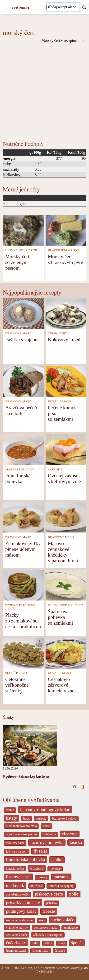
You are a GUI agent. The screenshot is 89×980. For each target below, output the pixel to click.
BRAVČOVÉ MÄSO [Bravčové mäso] (18, 333)
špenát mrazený (16, 951)
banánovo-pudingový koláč (45, 809)
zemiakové (71, 928)
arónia (10, 810)
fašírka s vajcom (17, 851)
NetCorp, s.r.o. (30, 968)
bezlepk (41, 819)
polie (74, 894)
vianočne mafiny (17, 928)
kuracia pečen (15, 869)
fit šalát (40, 851)
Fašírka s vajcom (22, 340)
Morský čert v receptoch (63, 41)
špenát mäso (41, 951)
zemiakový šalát (16, 935)
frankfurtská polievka (26, 860)
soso (42, 920)
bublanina (49, 834)
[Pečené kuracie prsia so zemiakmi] (66, 381)
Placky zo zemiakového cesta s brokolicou (23, 621)
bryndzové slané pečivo (21, 834)
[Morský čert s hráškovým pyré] (66, 230)
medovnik (15, 885)
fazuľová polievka (47, 842)
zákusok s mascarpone (48, 935)
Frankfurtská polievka (18, 478)
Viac (79, 787)
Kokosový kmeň (64, 340)
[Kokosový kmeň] (66, 313)
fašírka (76, 842)
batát (26, 819)
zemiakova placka (46, 928)
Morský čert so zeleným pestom (17, 262)
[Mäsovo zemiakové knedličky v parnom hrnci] (66, 517)
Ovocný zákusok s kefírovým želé (64, 478)
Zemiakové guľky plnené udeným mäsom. (23, 549)
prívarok (52, 903)
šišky (62, 943)
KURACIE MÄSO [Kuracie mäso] (59, 401)
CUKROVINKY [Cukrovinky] (58, 333)
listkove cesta (18, 877)
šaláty (48, 943)
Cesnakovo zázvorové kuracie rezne (61, 685)
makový (42, 877)
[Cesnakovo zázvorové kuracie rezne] (66, 653)
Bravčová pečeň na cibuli (21, 410)
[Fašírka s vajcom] (23, 313)
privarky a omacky (23, 903)
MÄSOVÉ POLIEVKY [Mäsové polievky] (20, 469)
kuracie (37, 868)
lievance (55, 869)
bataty (12, 818)
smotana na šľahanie (19, 920)
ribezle (49, 911)
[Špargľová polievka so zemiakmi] (66, 585)
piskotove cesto (49, 894)
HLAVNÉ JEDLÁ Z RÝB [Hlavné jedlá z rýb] (21, 250)
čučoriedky (16, 943)
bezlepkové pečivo (64, 819)
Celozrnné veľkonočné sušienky (17, 685)
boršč (47, 826)
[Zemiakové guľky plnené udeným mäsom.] (23, 517)
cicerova (70, 834)
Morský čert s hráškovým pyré (66, 259)
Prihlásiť (47, 972)
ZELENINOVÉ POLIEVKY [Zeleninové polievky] (66, 605)
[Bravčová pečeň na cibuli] (23, 381)
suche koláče (63, 920)
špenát (77, 943)
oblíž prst (37, 886)
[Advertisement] (44, 90)
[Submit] (84, 7)
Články (8, 717)
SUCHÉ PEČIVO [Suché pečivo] (16, 673)
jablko (57, 860)
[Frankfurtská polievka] (23, 449)
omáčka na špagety (61, 886)
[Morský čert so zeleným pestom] (23, 230)
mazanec (61, 877)
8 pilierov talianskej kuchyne (26, 776)
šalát (35, 943)
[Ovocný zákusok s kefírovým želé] (66, 449)
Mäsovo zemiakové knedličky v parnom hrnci (63, 552)
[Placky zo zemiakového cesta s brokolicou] (23, 585)
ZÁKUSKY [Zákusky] (55, 469)
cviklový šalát (15, 843)
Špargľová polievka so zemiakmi (61, 617)
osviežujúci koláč (17, 894)
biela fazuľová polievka (21, 826)
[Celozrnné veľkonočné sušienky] (23, 653)
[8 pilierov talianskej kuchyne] (30, 745)
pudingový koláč (21, 911)
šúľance (60, 951)
